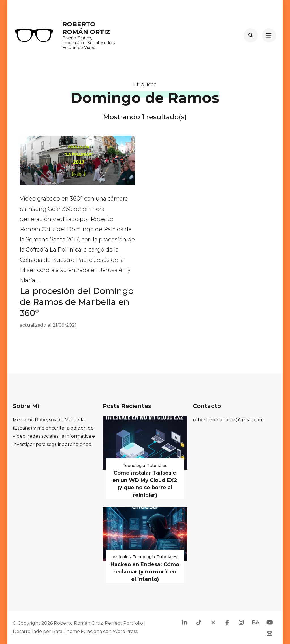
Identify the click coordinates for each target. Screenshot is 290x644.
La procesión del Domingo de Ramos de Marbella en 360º (77, 302)
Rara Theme (66, 631)
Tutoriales (157, 466)
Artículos (122, 557)
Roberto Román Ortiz (86, 28)
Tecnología (134, 466)
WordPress (125, 631)
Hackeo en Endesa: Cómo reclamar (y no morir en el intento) (145, 572)
